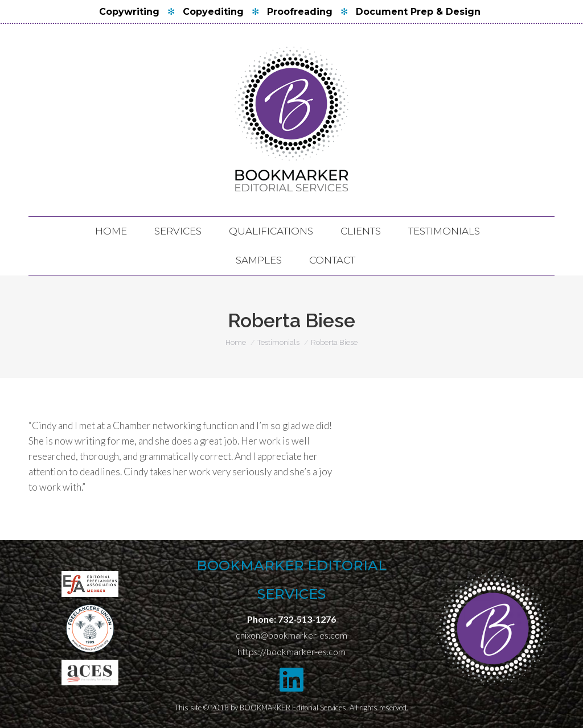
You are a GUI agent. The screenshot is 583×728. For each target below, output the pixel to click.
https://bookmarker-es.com (291, 651)
